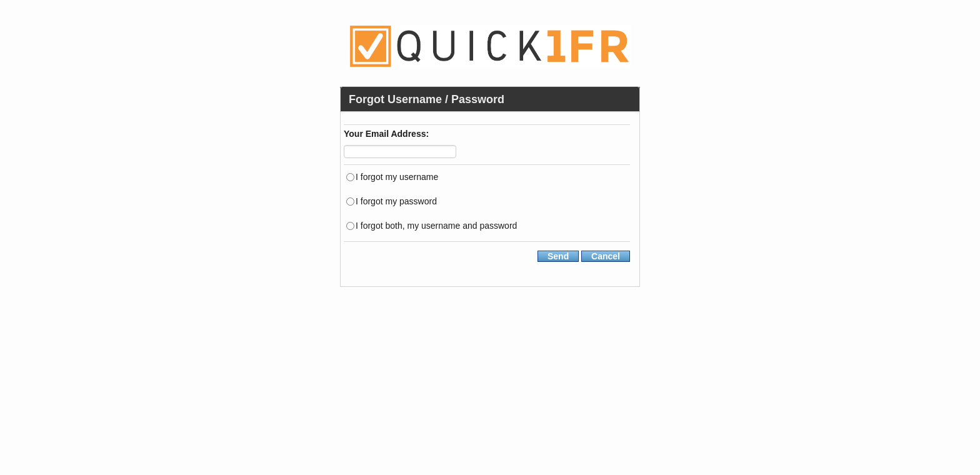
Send (558, 256)
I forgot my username (397, 176)
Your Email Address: (386, 135)
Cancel (606, 256)
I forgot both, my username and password (436, 225)
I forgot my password (396, 200)
